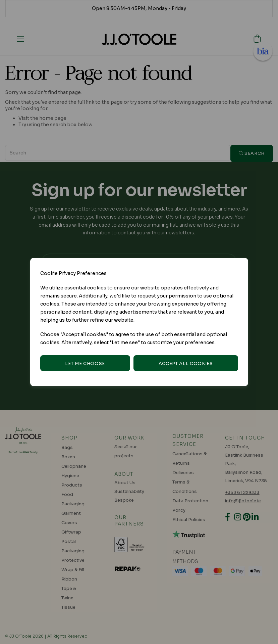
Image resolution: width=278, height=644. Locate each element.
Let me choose (85, 363)
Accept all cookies (186, 363)
